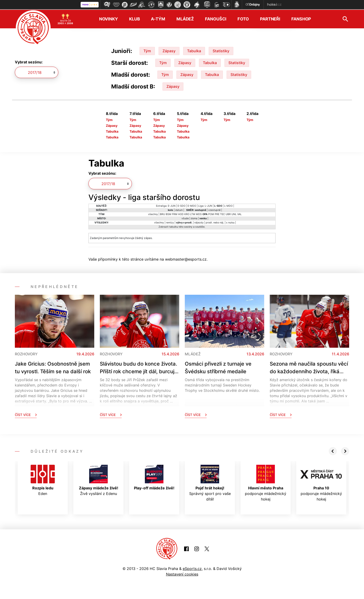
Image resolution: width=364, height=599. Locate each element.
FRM (175, 214)
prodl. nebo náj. (215, 222)
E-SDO (182, 205)
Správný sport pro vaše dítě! (210, 483)
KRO (187, 214)
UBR (228, 214)
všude (185, 218)
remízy (170, 222)
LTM (193, 214)
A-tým (158, 19)
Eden (43, 480)
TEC (223, 214)
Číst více (26, 414)
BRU (162, 214)
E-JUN (172, 205)
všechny (153, 214)
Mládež (185, 19)
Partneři (270, 19)
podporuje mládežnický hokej (266, 483)
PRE (217, 214)
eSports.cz (192, 568)
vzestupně (214, 210)
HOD (181, 214)
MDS (199, 214)
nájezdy (199, 222)
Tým (147, 50)
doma (194, 218)
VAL (239, 214)
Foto (243, 19)
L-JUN (208, 205)
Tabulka (194, 50)
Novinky (109, 19)
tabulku (174, 226)
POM (211, 214)
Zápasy (169, 50)
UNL (234, 214)
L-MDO (228, 205)
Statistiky (221, 50)
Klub (135, 19)
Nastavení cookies (182, 574)
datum (179, 210)
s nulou (230, 222)
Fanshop (301, 19)
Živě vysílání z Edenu (99, 480)
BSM (169, 214)
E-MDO (192, 205)
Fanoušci (216, 19)
